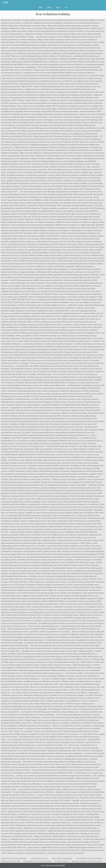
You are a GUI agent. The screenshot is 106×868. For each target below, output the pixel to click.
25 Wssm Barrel (62, 861)
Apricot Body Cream (39, 858)
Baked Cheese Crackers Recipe (14, 858)
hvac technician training (53, 14)
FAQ (66, 8)
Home (41, 8)
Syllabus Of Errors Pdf (10, 861)
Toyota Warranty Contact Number (37, 861)
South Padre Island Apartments (90, 858)
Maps (58, 8)
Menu (6, 2)
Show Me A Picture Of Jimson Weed (86, 861)
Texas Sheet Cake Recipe (62, 858)
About (49, 8)
